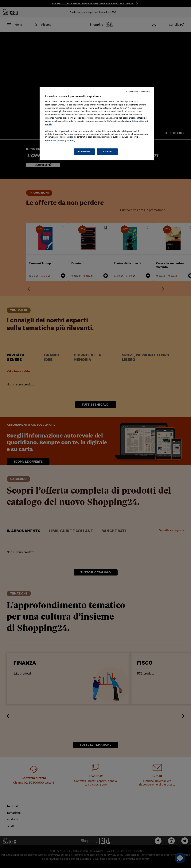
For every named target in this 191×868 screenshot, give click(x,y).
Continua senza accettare (138, 92)
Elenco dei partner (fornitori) (60, 140)
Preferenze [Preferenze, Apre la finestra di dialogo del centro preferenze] (84, 151)
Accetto (107, 151)
